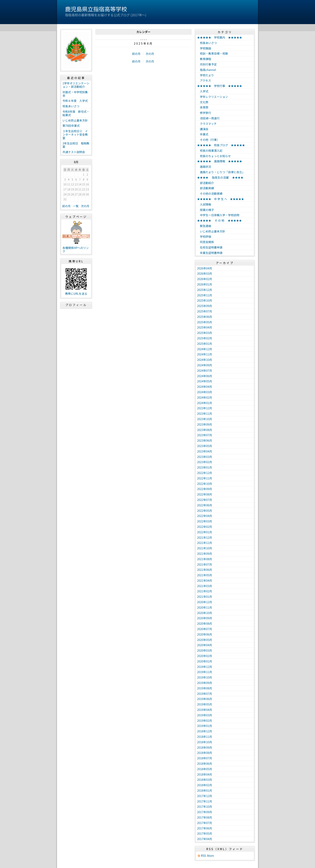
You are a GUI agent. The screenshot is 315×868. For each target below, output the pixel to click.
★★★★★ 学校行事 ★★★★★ (220, 86)
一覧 (76, 206)
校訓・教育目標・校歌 (213, 53)
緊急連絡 (204, 226)
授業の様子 (206, 210)
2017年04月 (205, 839)
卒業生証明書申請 (210, 253)
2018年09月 (205, 747)
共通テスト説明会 (74, 152)
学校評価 (204, 236)
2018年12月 (205, 731)
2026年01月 (205, 284)
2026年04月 (205, 268)
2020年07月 (205, 629)
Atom (210, 856)
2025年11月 (205, 295)
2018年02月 (205, 785)
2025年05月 (205, 322)
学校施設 (204, 48)
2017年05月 (205, 833)
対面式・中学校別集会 (75, 94)
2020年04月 (205, 645)
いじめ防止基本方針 (75, 120)
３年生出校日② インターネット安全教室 (75, 134)
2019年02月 (205, 721)
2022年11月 (205, 478)
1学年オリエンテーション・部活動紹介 (76, 85)
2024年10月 (205, 360)
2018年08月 (205, 753)
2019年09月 (205, 683)
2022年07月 (205, 500)
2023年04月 (205, 451)
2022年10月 (205, 484)
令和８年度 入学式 (75, 101)
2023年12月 (205, 408)
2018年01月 (205, 790)
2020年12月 (205, 602)
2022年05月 (205, 511)
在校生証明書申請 (210, 247)
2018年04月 (205, 774)
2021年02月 (205, 591)
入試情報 (204, 204)
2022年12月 (205, 473)
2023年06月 (205, 440)
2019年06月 (205, 699)
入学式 (203, 91)
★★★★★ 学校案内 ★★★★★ (220, 37)
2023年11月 (205, 414)
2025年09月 (205, 306)
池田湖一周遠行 (208, 118)
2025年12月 (205, 290)
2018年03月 (205, 780)
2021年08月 (205, 559)
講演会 (203, 129)
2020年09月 (205, 618)
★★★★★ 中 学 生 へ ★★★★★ (220, 199)
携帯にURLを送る (76, 294)
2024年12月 (205, 349)
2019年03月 (205, 715)
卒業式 (203, 134)
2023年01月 (205, 467)
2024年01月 (205, 403)
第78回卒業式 (71, 126)
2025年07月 (205, 311)
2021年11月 (205, 543)
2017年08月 (205, 817)
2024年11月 (205, 354)
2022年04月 (205, 516)
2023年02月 (205, 462)
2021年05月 (205, 575)
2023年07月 (205, 435)
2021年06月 (205, 570)
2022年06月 (205, 505)
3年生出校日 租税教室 (76, 145)
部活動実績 (206, 188)
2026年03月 (205, 273)
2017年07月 (205, 823)
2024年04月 (205, 387)
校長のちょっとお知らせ (214, 156)
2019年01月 (205, 726)
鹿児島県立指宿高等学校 (96, 9)
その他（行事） (208, 140)
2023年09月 (205, 424)
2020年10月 (205, 613)
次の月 (150, 54)
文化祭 (203, 102)
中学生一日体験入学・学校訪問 (218, 215)
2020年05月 (205, 640)
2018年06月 (205, 764)
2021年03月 (205, 586)
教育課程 (204, 59)
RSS (203, 856)
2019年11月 (205, 672)
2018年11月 (205, 737)
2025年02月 (205, 338)
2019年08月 (205, 688)
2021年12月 (205, 537)
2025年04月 (205, 327)
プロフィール (76, 305)
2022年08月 (205, 494)
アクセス (204, 80)
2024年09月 (205, 365)
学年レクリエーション (213, 97)
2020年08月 (205, 623)
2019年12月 (205, 667)
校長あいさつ (71, 106)
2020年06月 (205, 634)
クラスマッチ (207, 124)
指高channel (207, 70)
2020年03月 (205, 650)
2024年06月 (205, 376)
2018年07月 (205, 758)
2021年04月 (205, 580)
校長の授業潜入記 (210, 150)
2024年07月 (205, 371)
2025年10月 (205, 300)
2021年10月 (205, 548)
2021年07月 (205, 564)
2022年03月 (205, 521)
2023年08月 (205, 430)
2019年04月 (205, 710)
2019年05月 (205, 704)
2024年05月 (205, 381)
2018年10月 (205, 742)
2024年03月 (205, 392)
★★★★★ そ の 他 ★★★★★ (219, 220)
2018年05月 (205, 769)
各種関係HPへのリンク (76, 249)
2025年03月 (205, 333)
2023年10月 (205, 419)
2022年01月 (205, 532)
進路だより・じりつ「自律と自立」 (221, 172)
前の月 (136, 54)
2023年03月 (205, 457)
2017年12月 (205, 796)
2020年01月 (205, 661)
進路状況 (204, 167)
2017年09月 (205, 812)
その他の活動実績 (210, 193)
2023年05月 (205, 446)
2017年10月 (205, 807)
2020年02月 (205, 656)
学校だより (206, 75)
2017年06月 (205, 828)
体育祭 (203, 107)
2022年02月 (205, 527)
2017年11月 (205, 801)
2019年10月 (205, 677)
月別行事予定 (207, 64)
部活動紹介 (206, 183)
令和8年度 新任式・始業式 (76, 113)
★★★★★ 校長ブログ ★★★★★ (221, 145)
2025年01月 (205, 344)
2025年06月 (205, 317)
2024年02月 (205, 397)
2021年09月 (205, 554)
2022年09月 (205, 489)
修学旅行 (204, 113)
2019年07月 (205, 694)
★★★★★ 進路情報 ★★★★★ (220, 161)
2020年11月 (205, 607)
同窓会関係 (206, 242)
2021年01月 (205, 597)
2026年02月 (205, 279)
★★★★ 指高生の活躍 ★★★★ (220, 177)
